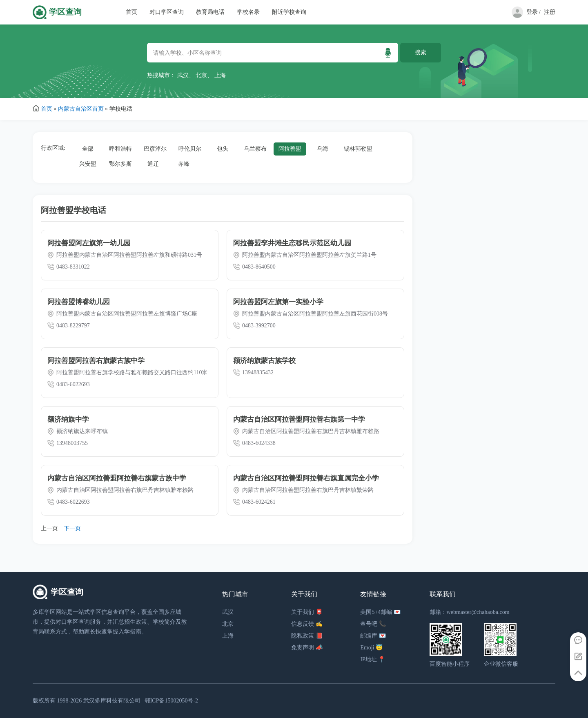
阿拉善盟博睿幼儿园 (79, 302)
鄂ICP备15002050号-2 (171, 701)
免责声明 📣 (307, 648)
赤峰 (184, 164)
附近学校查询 (289, 12)
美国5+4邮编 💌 (380, 612)
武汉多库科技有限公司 (112, 701)
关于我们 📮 (307, 612)
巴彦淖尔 (155, 149)
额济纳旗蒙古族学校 (264, 361)
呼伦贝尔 (190, 149)
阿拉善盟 (290, 149)
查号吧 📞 (373, 624)
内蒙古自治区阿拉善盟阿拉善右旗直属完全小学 (306, 478)
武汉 (183, 75)
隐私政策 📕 (307, 636)
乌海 (323, 149)
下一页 (72, 528)
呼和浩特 (120, 149)
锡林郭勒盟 (358, 149)
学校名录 (248, 12)
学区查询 (65, 12)
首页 (131, 12)
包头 (223, 149)
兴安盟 (88, 164)
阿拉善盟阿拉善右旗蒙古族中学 (96, 361)
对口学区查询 (167, 12)
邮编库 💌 (373, 636)
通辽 (153, 164)
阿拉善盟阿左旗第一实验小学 (278, 302)
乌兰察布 (255, 149)
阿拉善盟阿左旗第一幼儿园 (89, 243)
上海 (220, 75)
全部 (88, 149)
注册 (550, 12)
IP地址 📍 (373, 659)
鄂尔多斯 (120, 164)
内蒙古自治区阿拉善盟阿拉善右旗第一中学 (299, 419)
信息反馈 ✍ (307, 624)
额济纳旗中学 (68, 419)
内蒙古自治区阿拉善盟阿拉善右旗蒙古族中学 (117, 478)
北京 (201, 75)
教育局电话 (210, 12)
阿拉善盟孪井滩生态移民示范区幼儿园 (292, 243)
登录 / (533, 12)
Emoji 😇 (371, 648)
